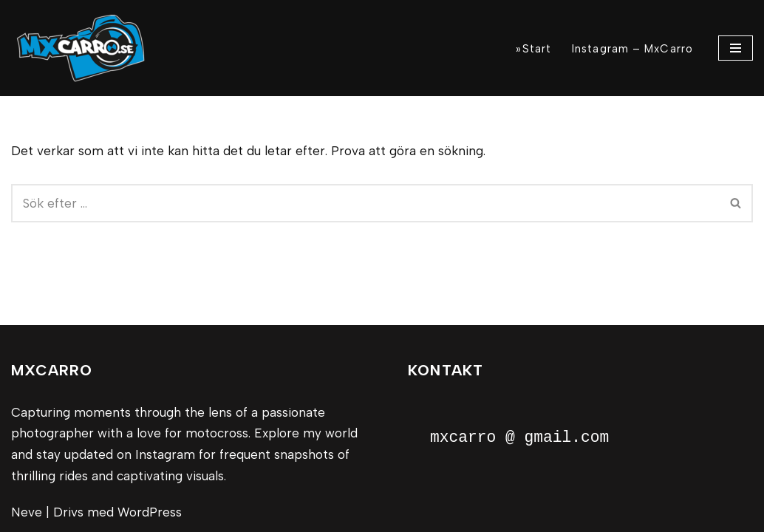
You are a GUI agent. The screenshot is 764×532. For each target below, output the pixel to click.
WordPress (150, 512)
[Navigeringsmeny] (736, 48)
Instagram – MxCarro (632, 49)
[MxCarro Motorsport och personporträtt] (85, 48)
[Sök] (365, 203)
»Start (533, 49)
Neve (27, 512)
